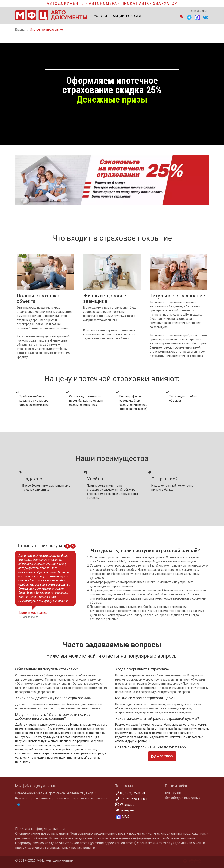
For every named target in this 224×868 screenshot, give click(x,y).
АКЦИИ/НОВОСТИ (127, 16)
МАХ (123, 817)
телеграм (125, 810)
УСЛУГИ (100, 16)
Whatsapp (162, 756)
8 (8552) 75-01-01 (131, 793)
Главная (21, 30)
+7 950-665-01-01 (131, 799)
